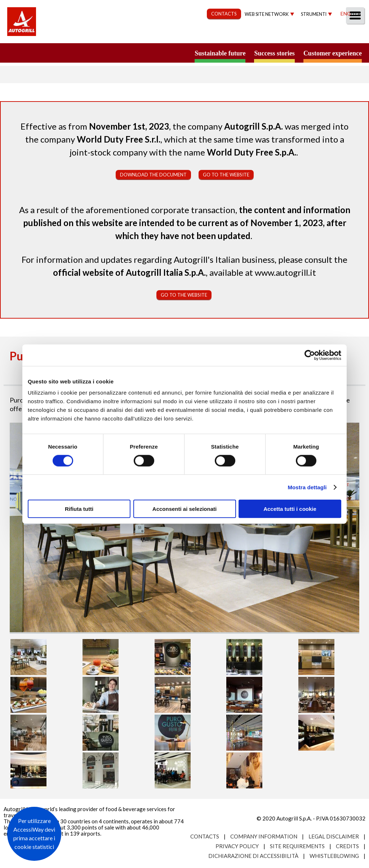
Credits (347, 846)
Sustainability (179, 35)
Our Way (130, 35)
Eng (346, 14)
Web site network (267, 14)
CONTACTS (224, 14)
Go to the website (226, 175)
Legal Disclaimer (334, 836)
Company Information (264, 836)
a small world (69, 53)
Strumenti (314, 14)
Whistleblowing (334, 856)
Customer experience (333, 53)
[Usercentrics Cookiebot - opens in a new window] (310, 355)
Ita (357, 14)
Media (319, 35)
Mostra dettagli (307, 487)
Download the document (153, 175)
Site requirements (297, 846)
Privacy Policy (237, 846)
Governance (234, 35)
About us (90, 35)
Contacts (205, 836)
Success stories (274, 53)
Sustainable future (220, 53)
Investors (282, 35)
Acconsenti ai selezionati (184, 509)
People (352, 35)
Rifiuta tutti (79, 509)
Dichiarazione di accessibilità (253, 856)
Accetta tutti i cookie (290, 509)
